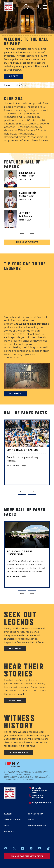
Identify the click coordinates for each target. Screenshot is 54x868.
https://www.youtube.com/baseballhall (40, 848)
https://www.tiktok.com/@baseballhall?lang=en (48, 848)
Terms (31, 820)
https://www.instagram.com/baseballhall (31, 848)
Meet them (15, 649)
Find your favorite (27, 242)
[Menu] (45, 7)
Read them (15, 700)
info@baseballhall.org (41, 802)
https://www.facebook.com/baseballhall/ (22, 848)
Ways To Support (13, 820)
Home (7, 85)
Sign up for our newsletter (27, 856)
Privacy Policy (36, 814)
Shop (7, 826)
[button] (22, 233)
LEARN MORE (16, 394)
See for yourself (19, 752)
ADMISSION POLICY (37, 826)
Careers (8, 814)
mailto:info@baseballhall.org (6, 848)
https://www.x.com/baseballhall (14, 848)
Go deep (14, 76)
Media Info (10, 832)
